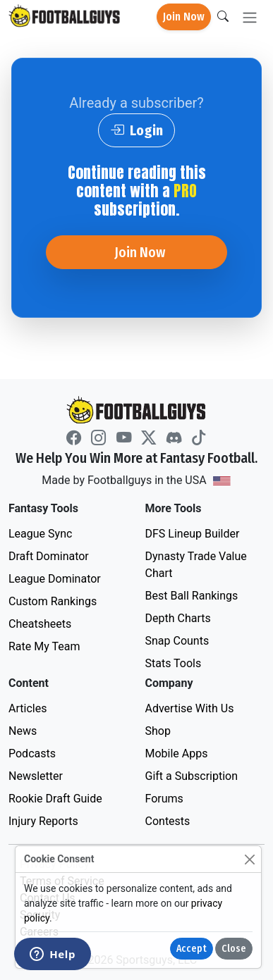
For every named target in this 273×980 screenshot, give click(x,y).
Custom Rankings (53, 601)
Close (234, 949)
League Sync (40, 534)
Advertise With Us (190, 708)
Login (136, 130)
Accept (192, 949)
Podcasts (32, 753)
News (23, 731)
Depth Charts (178, 618)
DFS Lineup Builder (193, 534)
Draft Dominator (49, 556)
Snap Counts (177, 641)
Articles (28, 708)
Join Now (184, 17)
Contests (168, 821)
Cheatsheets (40, 624)
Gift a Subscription (192, 776)
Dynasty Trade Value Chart (196, 565)
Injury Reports (43, 821)
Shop (158, 731)
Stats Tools (174, 663)
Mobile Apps (177, 753)
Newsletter (36, 776)
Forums (164, 799)
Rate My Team (44, 646)
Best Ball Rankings (192, 596)
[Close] (249, 859)
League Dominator (55, 579)
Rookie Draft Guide (55, 799)
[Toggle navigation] (250, 17)
